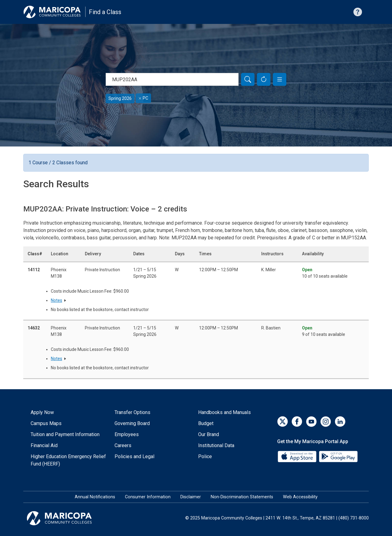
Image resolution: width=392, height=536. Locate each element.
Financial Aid (44, 445)
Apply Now (42, 412)
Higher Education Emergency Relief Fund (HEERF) (68, 460)
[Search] (248, 79)
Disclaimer (191, 497)
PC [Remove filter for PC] (143, 98)
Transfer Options (132, 412)
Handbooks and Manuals (224, 412)
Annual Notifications (95, 497)
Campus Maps (46, 423)
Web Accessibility (300, 497)
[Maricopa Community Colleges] (67, 518)
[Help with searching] (358, 12)
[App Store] (298, 456)
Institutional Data (216, 445)
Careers (123, 445)
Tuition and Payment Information (65, 434)
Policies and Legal (134, 456)
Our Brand (209, 434)
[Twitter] (283, 422)
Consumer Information (148, 497)
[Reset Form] (264, 79)
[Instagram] (326, 422)
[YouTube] (311, 422)
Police (205, 456)
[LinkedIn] (340, 422)
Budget (206, 423)
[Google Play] (338, 456)
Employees (127, 434)
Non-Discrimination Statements (242, 497)
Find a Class (105, 12)
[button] (280, 79)
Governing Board (132, 423)
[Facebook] (297, 422)
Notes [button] (57, 300)
